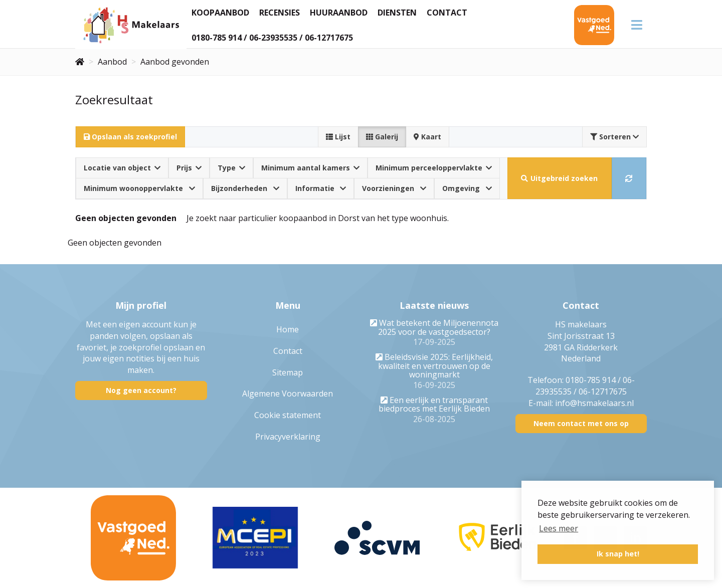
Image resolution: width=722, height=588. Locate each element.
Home (288, 329)
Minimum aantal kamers (310, 168)
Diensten (397, 13)
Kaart (427, 137)
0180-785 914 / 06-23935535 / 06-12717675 (272, 38)
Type (231, 168)
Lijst (338, 137)
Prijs (189, 168)
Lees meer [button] (559, 528)
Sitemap (288, 372)
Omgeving (467, 188)
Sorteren (614, 137)
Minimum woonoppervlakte (139, 188)
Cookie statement (288, 415)
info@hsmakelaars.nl (594, 403)
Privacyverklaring (288, 437)
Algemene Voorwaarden (288, 394)
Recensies (280, 13)
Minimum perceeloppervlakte (434, 168)
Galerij (382, 137)
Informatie (321, 188)
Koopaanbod (220, 13)
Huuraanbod (339, 13)
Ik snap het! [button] (618, 554)
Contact (447, 13)
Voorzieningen (394, 188)
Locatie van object (122, 168)
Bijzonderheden (245, 188)
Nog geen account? (141, 390)
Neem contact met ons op (581, 423)
